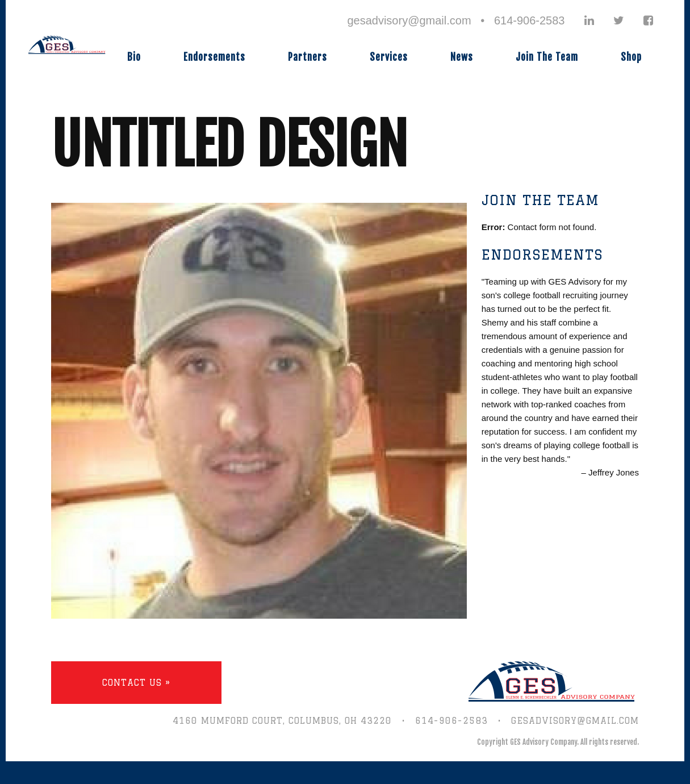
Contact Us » (136, 683)
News (462, 57)
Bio (134, 57)
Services (389, 57)
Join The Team (547, 57)
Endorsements (214, 57)
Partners (308, 57)
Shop (631, 57)
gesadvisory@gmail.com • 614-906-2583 (456, 20)
